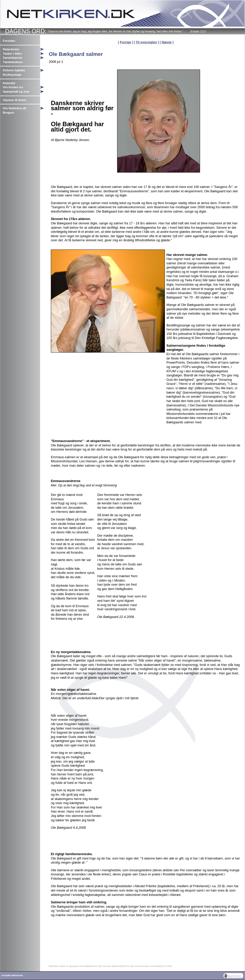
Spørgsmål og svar (16, 92)
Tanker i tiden (12, 54)
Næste (167, 42)
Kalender (9, 83)
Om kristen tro (13, 87)
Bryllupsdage (12, 75)
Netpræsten (11, 49)
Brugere (8, 113)
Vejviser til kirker (15, 100)
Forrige (126, 42)
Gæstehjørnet (12, 58)
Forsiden (9, 41)
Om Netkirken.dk (15, 108)
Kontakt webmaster (12, 975)
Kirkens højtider (14, 70)
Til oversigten (147, 42)
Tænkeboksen (13, 62)
